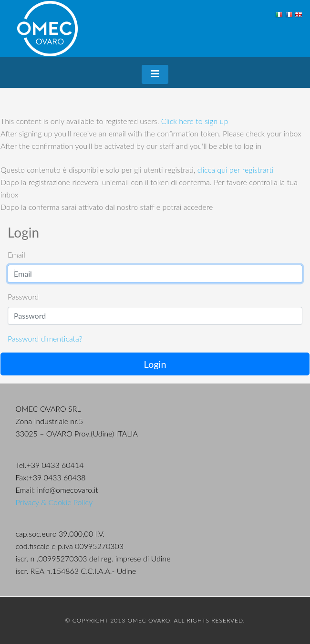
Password (23, 296)
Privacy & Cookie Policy (54, 502)
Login (155, 364)
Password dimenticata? (45, 338)
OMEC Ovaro (48, 29)
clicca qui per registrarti (236, 170)
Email (16, 254)
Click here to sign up (195, 121)
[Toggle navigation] (155, 74)
